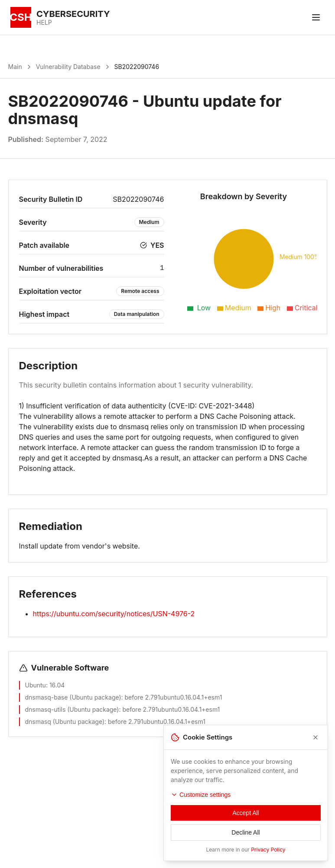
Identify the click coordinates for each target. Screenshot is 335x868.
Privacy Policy (268, 857)
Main (15, 67)
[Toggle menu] (316, 17)
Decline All (246, 840)
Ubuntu (36, 685)
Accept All (246, 821)
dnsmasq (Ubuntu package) (65, 722)
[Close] (315, 745)
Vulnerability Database (68, 67)
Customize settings (201, 802)
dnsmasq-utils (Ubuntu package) (72, 709)
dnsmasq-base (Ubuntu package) (73, 697)
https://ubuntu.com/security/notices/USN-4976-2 (114, 614)
